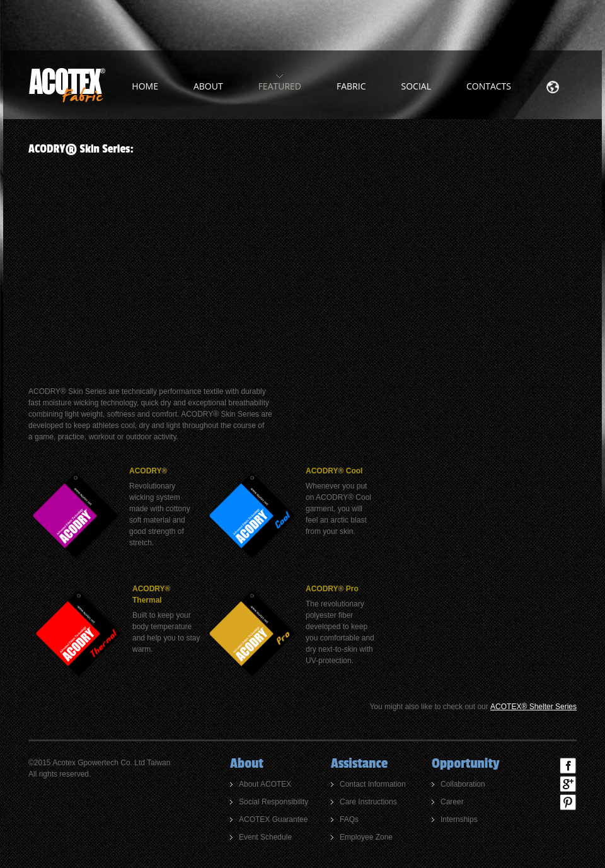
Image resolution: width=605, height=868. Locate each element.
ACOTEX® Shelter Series (533, 707)
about (208, 86)
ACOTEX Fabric (67, 85)
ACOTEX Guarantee (273, 819)
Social (416, 86)
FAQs (349, 819)
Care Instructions (368, 802)
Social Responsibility (274, 802)
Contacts (489, 86)
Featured (280, 86)
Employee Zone (366, 837)
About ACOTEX (265, 784)
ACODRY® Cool (334, 471)
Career (452, 802)
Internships (459, 819)
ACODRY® (148, 471)
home (145, 86)
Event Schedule (265, 837)
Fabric (351, 86)
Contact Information (373, 784)
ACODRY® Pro (332, 589)
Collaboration (463, 784)
